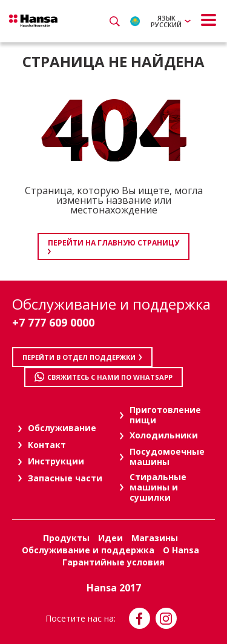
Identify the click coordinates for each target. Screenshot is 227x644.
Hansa (33, 21)
